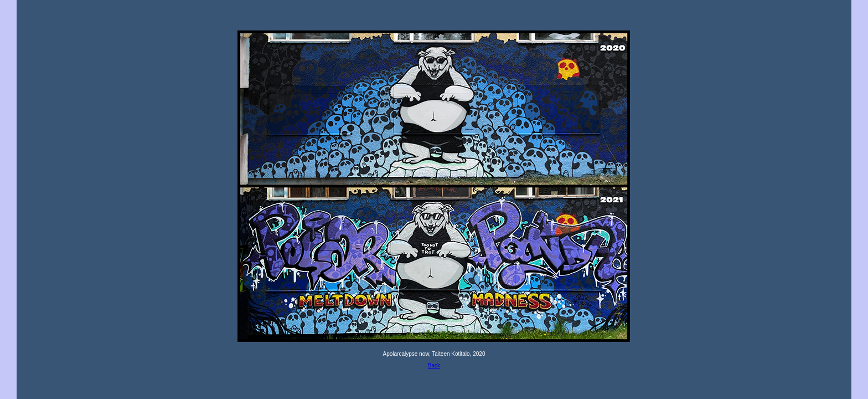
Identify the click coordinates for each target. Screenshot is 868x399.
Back (434, 365)
